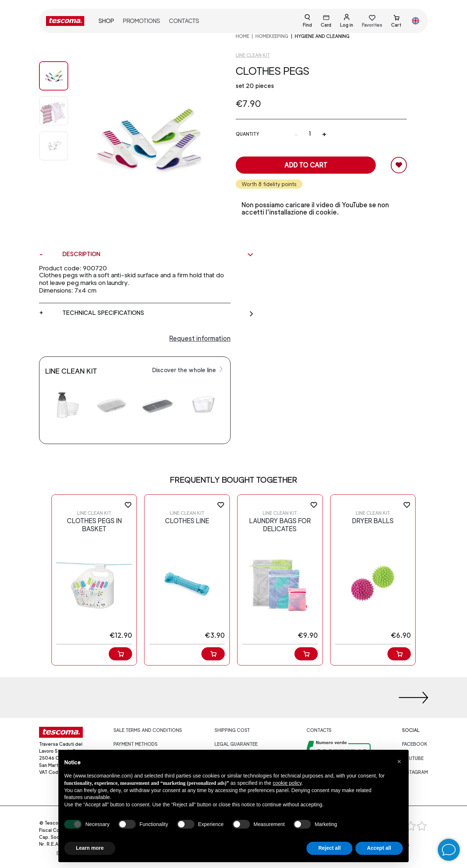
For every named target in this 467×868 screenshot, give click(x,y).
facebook (415, 744)
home (242, 36)
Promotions (142, 21)
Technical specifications (158, 313)
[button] (399, 761)
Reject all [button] (329, 848)
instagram (415, 772)
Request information (200, 338)
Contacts (184, 21)
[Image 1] (54, 111)
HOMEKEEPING (272, 36)
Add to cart (306, 165)
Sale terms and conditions (148, 730)
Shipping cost (232, 730)
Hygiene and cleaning (322, 36)
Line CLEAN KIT (253, 55)
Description (158, 254)
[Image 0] (54, 76)
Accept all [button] (379, 848)
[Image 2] (54, 146)
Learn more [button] (90, 848)
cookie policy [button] (287, 783)
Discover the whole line (188, 370)
